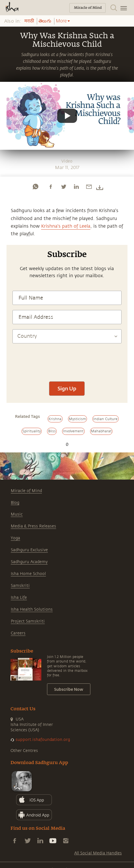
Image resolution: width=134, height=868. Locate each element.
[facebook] (51, 187)
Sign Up (67, 388)
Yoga (15, 538)
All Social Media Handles (98, 853)
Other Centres (24, 751)
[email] (89, 187)
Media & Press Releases (33, 526)
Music (17, 514)
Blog (15, 503)
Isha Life (19, 597)
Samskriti (20, 586)
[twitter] (63, 187)
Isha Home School (28, 574)
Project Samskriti (28, 621)
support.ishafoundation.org (43, 740)
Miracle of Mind (26, 491)
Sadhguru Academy (29, 562)
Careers (18, 633)
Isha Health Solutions (32, 609)
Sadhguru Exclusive (29, 550)
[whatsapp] (35, 187)
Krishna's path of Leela (66, 226)
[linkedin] (76, 187)
